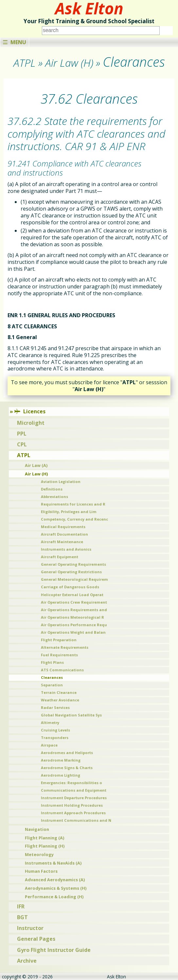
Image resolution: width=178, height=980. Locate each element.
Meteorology (39, 854)
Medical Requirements (63, 527)
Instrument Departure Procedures (74, 798)
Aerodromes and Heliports (67, 753)
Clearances (52, 677)
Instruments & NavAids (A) (53, 863)
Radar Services (55, 707)
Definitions (52, 489)
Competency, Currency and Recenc (74, 519)
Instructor (30, 928)
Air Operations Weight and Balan (73, 632)
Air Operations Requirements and (74, 610)
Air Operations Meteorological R (72, 617)
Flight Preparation (59, 640)
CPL (22, 444)
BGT (22, 917)
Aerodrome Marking (61, 760)
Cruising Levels (55, 730)
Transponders (55, 738)
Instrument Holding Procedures (72, 805)
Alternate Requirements (65, 647)
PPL (22, 434)
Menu (15, 42)
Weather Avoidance (60, 700)
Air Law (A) (36, 465)
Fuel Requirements (59, 655)
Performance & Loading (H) (54, 897)
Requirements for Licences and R (73, 504)
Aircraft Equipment (60, 557)
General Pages (36, 939)
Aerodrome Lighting (61, 775)
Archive (27, 961)
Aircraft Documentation (64, 534)
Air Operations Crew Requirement (74, 602)
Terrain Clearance (59, 692)
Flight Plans (52, 662)
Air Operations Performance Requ (74, 625)
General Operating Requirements (73, 564)
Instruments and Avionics (66, 549)
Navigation (37, 829)
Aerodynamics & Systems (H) (56, 888)
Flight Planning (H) (45, 846)
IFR (21, 906)
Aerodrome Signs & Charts (67, 768)
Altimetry (50, 722)
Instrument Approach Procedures (73, 813)
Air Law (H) (36, 474)
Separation (52, 685)
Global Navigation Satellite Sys (71, 715)
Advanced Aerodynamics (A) (55, 880)
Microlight (31, 423)
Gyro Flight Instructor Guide (54, 950)
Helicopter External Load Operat (72, 595)
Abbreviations (54, 497)
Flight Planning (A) (44, 838)
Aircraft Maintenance (62, 542)
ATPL (24, 455)
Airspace (49, 745)
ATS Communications (62, 670)
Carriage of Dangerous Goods (70, 587)
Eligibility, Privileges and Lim (69, 512)
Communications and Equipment (74, 790)
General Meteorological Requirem (74, 579)
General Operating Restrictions (71, 572)
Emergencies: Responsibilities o (71, 783)
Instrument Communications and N (76, 820)
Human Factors (41, 871)
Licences (30, 411)
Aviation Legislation (61, 481)
